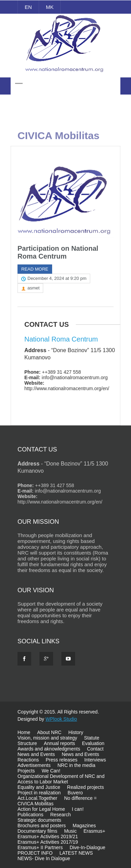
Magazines (84, 826)
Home (24, 732)
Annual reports (59, 743)
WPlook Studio (61, 719)
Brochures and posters (42, 826)
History (76, 732)
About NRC (49, 732)
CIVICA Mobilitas (35, 804)
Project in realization (39, 793)
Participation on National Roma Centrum (58, 252)
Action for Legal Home (41, 809)
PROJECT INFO (35, 853)
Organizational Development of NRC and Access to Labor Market (61, 779)
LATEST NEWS (76, 853)
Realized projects (86, 787)
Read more (35, 269)
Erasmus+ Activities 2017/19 (48, 842)
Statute (92, 738)
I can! (78, 809)
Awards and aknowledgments (49, 749)
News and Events (36, 754)
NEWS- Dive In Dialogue (44, 858)
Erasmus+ (94, 831)
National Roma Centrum (61, 339)
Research (61, 815)
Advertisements (34, 765)
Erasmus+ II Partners (40, 847)
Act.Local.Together (37, 798)
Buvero (75, 793)
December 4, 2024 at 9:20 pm (57, 278)
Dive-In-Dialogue (87, 847)
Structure (27, 743)
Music (70, 831)
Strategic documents (39, 820)
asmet (33, 288)
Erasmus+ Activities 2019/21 (48, 836)
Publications (31, 815)
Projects (26, 771)
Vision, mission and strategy (47, 738)
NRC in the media (76, 765)
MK (50, 7)
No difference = (80, 798)
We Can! (51, 771)
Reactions (28, 760)
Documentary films (37, 831)
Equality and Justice (39, 787)
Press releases (62, 760)
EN (28, 7)
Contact (95, 749)
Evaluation (93, 743)
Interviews (95, 760)
